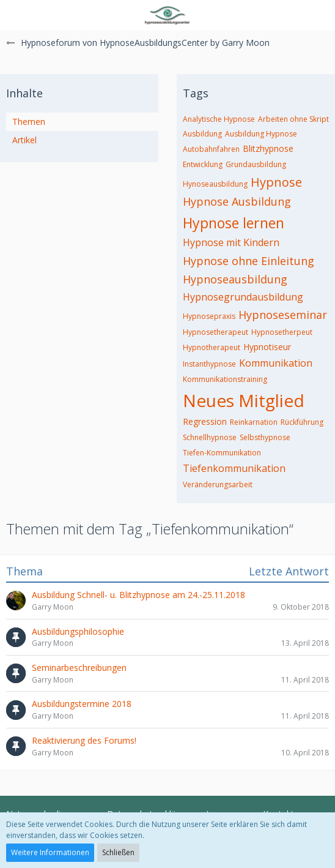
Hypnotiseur (267, 347)
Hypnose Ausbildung (237, 201)
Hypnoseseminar (283, 315)
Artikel (24, 140)
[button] (17, 15)
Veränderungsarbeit (218, 485)
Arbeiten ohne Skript (293, 119)
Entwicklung (203, 164)
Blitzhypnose (268, 148)
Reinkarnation (254, 422)
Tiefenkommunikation (234, 468)
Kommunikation (276, 363)
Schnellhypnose (210, 437)
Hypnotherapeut (212, 347)
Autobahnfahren (211, 149)
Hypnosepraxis (209, 316)
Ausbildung (202, 134)
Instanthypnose (209, 364)
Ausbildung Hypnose (261, 134)
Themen (29, 122)
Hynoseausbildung (215, 184)
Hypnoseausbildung (235, 279)
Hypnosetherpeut (282, 332)
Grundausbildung (256, 164)
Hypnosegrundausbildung (243, 297)
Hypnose (276, 182)
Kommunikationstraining (225, 379)
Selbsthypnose (265, 437)
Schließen (118, 852)
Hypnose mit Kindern (231, 242)
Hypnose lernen (234, 223)
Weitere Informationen (50, 852)
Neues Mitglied (244, 400)
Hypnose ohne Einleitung (248, 261)
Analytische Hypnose (219, 119)
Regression (205, 421)
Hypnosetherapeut (215, 332)
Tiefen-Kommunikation (222, 453)
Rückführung (302, 422)
